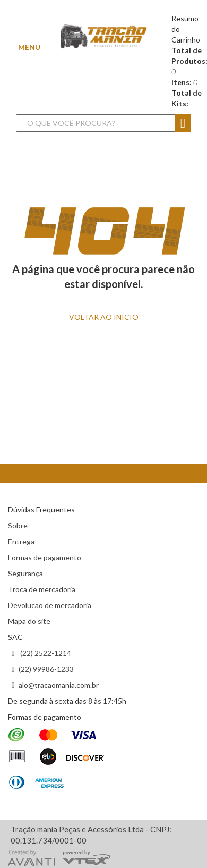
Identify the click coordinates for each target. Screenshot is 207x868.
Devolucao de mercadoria (50, 605)
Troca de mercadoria (42, 589)
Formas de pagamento (45, 557)
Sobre (18, 525)
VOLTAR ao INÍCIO (104, 317)
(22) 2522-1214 (45, 653)
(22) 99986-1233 (46, 669)
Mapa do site (29, 621)
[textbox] (103, 123)
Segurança (25, 573)
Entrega (21, 541)
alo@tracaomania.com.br (59, 685)
